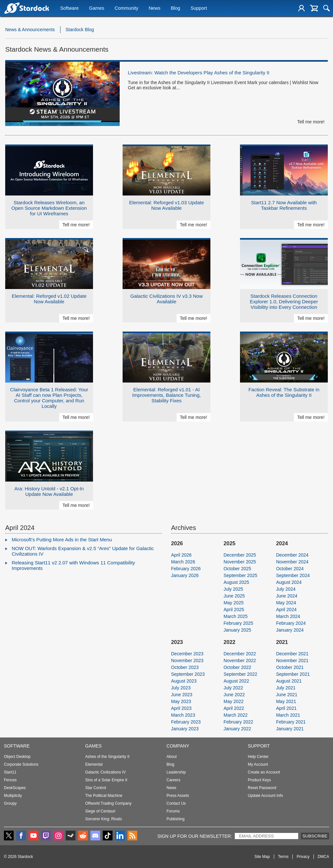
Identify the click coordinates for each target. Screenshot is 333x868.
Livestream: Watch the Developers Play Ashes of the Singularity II (199, 73)
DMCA (323, 857)
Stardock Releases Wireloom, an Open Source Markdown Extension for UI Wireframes (49, 208)
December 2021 (292, 654)
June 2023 (182, 695)
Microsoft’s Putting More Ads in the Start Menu (62, 540)
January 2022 (237, 729)
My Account (258, 764)
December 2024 (292, 555)
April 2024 (286, 610)
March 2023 (183, 715)
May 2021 (286, 701)
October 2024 (290, 569)
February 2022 (238, 722)
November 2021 (292, 660)
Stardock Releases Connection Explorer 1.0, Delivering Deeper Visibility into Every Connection (284, 302)
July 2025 (233, 589)
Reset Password (262, 788)
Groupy (10, 803)
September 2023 (188, 674)
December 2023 (187, 654)
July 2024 (286, 589)
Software (69, 9)
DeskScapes (15, 788)
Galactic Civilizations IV (106, 772)
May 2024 (286, 603)
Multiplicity (13, 796)
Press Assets (178, 796)
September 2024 (293, 575)
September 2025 (240, 575)
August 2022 (236, 681)
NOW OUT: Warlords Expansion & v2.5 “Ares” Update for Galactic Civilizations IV (83, 551)
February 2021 (291, 722)
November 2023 (187, 660)
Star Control (96, 788)
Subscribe (315, 836)
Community (126, 9)
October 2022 (237, 667)
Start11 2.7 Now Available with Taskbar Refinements (284, 205)
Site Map (262, 857)
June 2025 (234, 596)
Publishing (175, 819)
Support (199, 9)
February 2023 (186, 722)
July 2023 (181, 688)
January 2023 (185, 729)
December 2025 (240, 555)
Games (97, 9)
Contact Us (176, 803)
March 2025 (235, 616)
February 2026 (186, 569)
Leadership (176, 772)
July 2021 (286, 688)
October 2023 (185, 667)
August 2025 (236, 582)
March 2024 (288, 616)
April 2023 (181, 708)
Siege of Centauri (100, 811)
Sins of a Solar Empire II (106, 780)
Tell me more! (311, 122)
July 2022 (233, 688)
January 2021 (290, 729)
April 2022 (234, 708)
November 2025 (240, 562)
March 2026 (183, 562)
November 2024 (292, 562)
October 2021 (290, 667)
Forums (173, 811)
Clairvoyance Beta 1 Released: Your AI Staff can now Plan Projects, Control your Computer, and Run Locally (49, 398)
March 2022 (235, 715)
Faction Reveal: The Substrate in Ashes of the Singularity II (284, 392)
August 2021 (289, 681)
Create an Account (264, 772)
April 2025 (234, 610)
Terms (283, 857)
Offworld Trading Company (108, 803)
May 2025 (233, 603)
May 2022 (233, 701)
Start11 (10, 772)
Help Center (258, 757)
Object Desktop (17, 757)
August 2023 (184, 681)
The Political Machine (104, 796)
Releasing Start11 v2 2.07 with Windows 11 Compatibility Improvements (73, 565)
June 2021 (287, 695)
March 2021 (288, 715)
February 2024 (291, 623)
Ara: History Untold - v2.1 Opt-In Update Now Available (49, 491)
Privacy (303, 857)
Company (178, 746)
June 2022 (234, 695)
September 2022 (240, 674)
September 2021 (293, 674)
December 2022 (240, 654)
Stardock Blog (80, 30)
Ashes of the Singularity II (107, 757)
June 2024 (287, 596)
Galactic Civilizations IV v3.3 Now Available (167, 299)
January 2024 (290, 630)
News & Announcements (30, 30)
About (172, 757)
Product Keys (259, 780)
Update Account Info (265, 796)
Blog (175, 9)
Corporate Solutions (21, 764)
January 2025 (237, 630)
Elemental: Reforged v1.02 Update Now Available (49, 299)
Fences (10, 780)
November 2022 (240, 660)
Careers (173, 780)
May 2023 (181, 701)
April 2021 (286, 708)
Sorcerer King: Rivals (104, 819)
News (154, 9)
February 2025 (238, 623)
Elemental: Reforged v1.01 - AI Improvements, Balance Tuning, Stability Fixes (167, 395)
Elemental (94, 764)
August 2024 (289, 582)
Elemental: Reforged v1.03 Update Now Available (166, 205)
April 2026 (181, 555)
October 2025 (237, 569)
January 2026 (185, 575)
